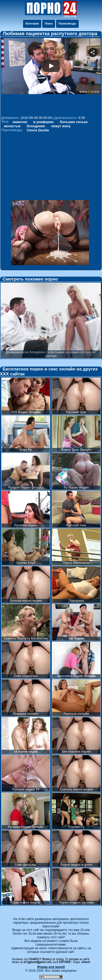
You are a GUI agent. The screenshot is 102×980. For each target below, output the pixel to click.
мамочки (20, 122)
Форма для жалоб (51, 967)
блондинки (36, 126)
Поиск (49, 24)
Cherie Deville (38, 130)
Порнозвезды (67, 24)
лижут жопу (61, 126)
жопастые (12, 126)
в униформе (43, 122)
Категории (32, 24)
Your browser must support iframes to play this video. (51, 76)
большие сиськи (74, 122)
